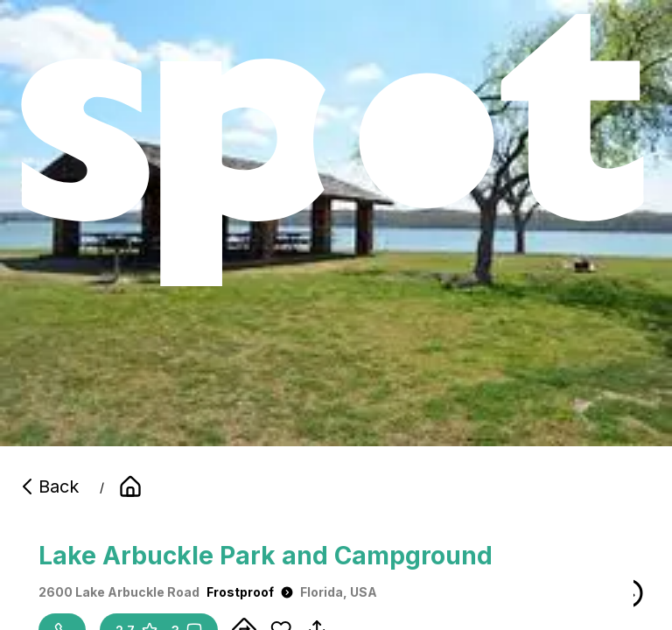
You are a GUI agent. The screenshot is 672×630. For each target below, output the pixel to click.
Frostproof (250, 592)
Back (48, 486)
